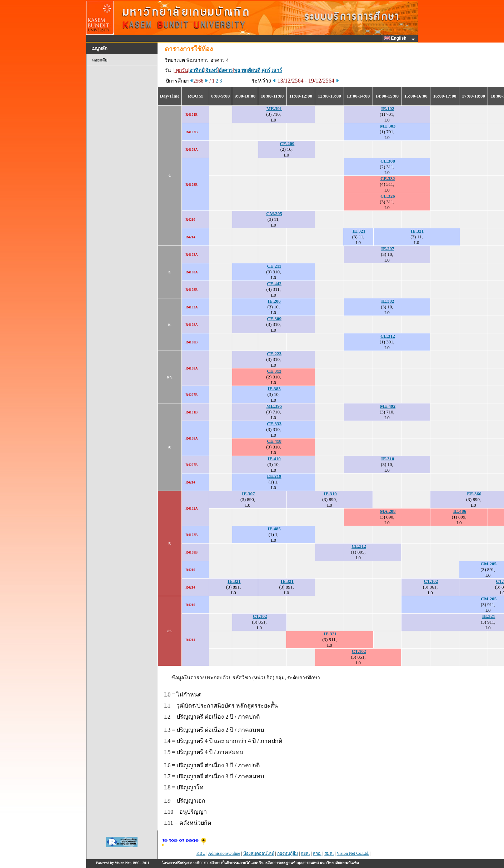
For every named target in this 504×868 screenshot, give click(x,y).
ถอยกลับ (100, 60)
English (396, 38)
